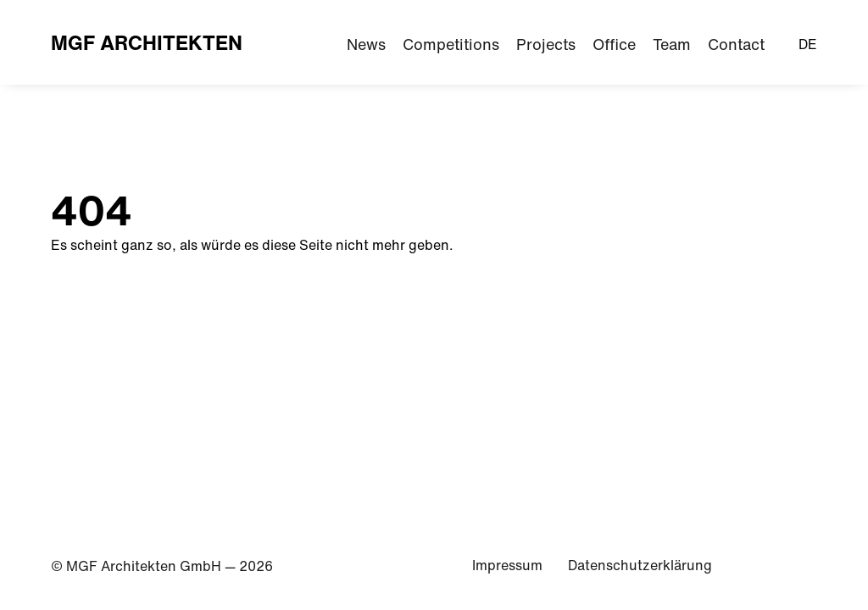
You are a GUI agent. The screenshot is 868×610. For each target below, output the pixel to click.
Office (614, 44)
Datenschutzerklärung (640, 565)
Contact (736, 44)
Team (672, 44)
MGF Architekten (147, 42)
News (366, 44)
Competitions (451, 44)
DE (808, 44)
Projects (546, 44)
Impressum (507, 565)
